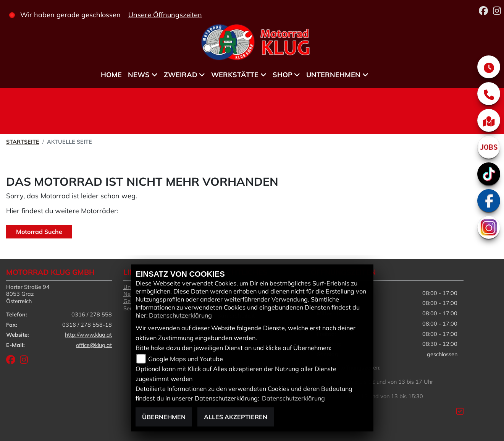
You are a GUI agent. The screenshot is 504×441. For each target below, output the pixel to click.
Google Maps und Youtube (186, 359)
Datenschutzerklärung (180, 315)
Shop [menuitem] (283, 75)
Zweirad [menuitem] (181, 75)
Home (111, 75)
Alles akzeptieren (236, 417)
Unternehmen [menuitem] (333, 75)
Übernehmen (164, 417)
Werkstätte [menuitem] (235, 75)
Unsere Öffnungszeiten (165, 15)
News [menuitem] (139, 75)
